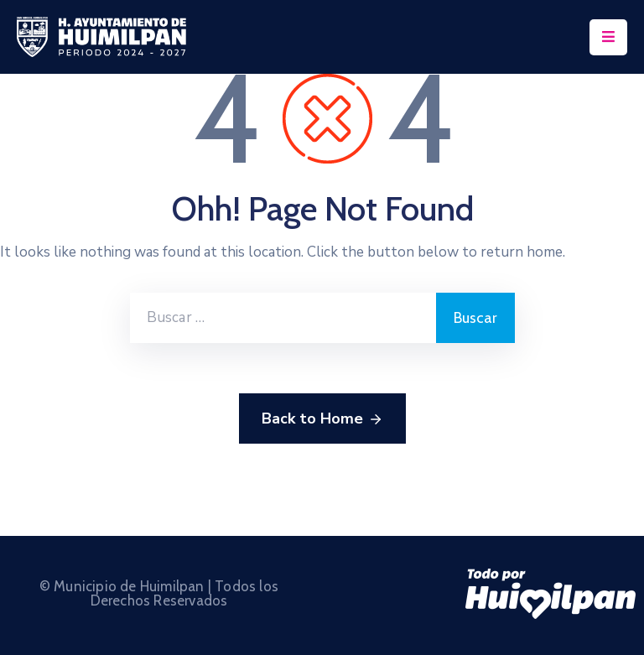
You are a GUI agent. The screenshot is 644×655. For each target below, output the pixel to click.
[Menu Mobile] (608, 37)
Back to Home (322, 419)
